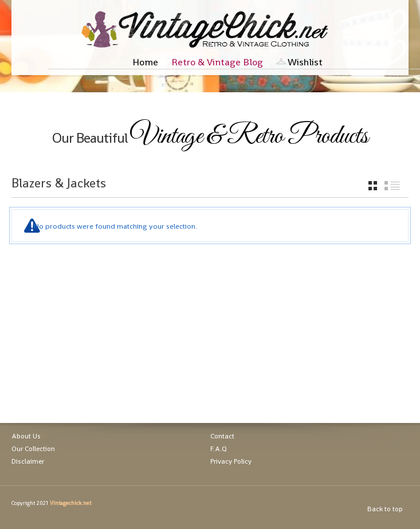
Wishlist (305, 62)
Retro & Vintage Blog (217, 62)
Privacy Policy (231, 461)
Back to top (385, 509)
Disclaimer (28, 461)
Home (145, 62)
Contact (222, 436)
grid (373, 186)
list (392, 186)
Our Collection (33, 449)
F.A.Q (219, 449)
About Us (26, 436)
